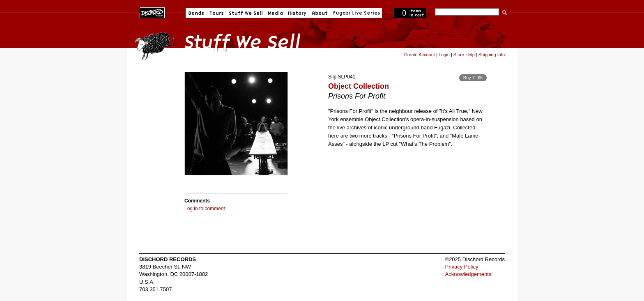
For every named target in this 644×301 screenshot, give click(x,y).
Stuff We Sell (246, 13)
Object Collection (359, 86)
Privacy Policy (462, 267)
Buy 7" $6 (473, 78)
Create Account (420, 55)
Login (444, 55)
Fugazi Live (356, 13)
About (320, 13)
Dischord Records (152, 12)
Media (275, 13)
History (297, 13)
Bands (196, 13)
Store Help (464, 55)
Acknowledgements (468, 274)
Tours (216, 13)
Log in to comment (205, 209)
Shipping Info (492, 55)
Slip (332, 77)
